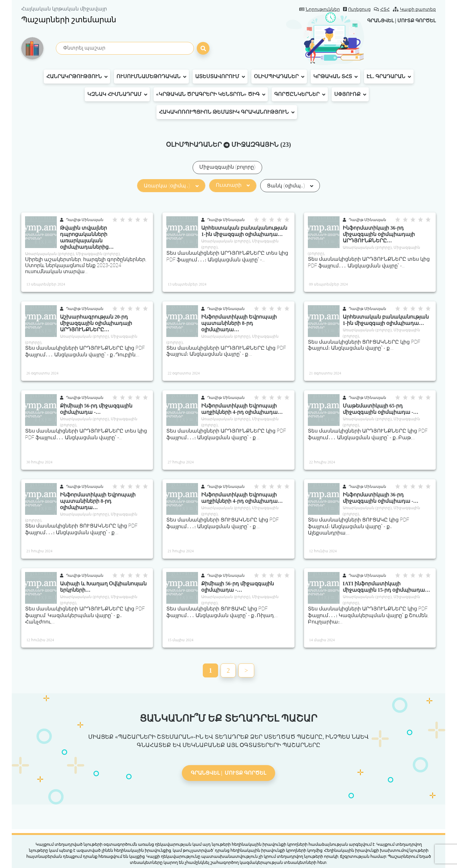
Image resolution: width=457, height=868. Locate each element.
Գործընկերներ (300, 94)
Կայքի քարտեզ (414, 9)
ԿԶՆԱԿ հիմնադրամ (117, 94)
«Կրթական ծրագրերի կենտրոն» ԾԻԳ (211, 94)
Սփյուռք (350, 94)
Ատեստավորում (220, 77)
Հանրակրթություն (77, 77)
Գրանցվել (376, 20)
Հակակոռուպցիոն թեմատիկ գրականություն (227, 112)
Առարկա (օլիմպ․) (171, 186)
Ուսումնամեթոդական (151, 77)
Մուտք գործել (415, 20)
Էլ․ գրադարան (389, 77)
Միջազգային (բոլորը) (227, 167)
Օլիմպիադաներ (279, 77)
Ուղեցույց (357, 9)
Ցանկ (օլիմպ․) (290, 186)
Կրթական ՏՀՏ (335, 77)
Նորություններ (320, 9)
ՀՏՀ (382, 9)
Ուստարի (233, 185)
